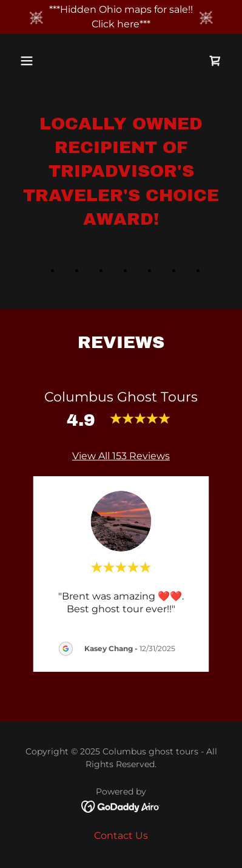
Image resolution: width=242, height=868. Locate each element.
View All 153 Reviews (121, 456)
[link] (215, 61)
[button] (39, 61)
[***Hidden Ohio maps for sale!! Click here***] (121, 17)
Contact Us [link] (121, 836)
